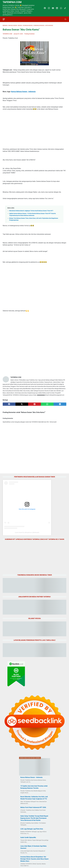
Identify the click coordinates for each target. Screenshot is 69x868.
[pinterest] (34, 404)
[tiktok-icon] (65, 8)
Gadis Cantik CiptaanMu (28, 837)
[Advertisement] (34, 129)
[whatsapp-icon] (61, 8)
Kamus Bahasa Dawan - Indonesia (23, 92)
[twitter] (22, 404)
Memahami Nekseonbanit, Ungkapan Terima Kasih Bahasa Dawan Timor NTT (31, 211)
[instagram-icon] (49, 8)
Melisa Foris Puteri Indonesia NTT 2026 (33, 807)
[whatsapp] (47, 404)
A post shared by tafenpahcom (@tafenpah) (27, 532)
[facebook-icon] (45, 8)
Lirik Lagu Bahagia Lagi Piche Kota (32, 829)
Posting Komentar (30, 34)
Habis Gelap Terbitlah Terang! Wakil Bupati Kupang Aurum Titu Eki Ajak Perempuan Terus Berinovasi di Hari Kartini (34, 818)
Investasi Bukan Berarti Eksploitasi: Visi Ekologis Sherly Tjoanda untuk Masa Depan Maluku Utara (34, 859)
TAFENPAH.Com (12, 2)
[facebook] (9, 404)
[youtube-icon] (53, 8)
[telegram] (60, 404)
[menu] (5, 19)
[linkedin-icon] (57, 8)
